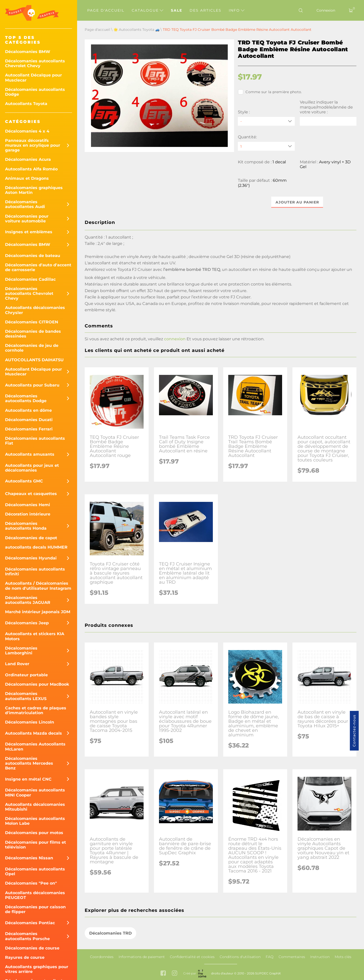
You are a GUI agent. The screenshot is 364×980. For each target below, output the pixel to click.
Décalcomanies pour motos (34, 833)
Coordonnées (102, 957)
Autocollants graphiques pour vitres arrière (37, 969)
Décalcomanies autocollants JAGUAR (28, 600)
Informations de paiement (142, 957)
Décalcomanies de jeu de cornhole (32, 348)
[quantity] (266, 146)
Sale (177, 10)
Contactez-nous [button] (354, 731)
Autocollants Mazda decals (33, 733)
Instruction (320, 957)
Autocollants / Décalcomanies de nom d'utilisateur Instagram (38, 586)
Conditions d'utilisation (240, 957)
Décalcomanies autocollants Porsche (27, 936)
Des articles (206, 10)
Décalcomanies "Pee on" (31, 883)
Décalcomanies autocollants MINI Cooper (35, 792)
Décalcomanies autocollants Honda (26, 526)
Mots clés (343, 957)
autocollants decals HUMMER (36, 547)
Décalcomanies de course (32, 948)
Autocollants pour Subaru (32, 385)
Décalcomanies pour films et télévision (36, 845)
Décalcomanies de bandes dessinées (33, 334)
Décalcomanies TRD (110, 933)
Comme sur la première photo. (270, 92)
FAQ (270, 957)
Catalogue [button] (147, 10)
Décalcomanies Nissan (29, 858)
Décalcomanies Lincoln (30, 722)
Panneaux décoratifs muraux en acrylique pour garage (33, 145)
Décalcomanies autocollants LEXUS (26, 696)
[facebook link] (163, 974)
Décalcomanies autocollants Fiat (35, 441)
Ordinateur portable (26, 675)
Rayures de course (25, 957)
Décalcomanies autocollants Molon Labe (35, 821)
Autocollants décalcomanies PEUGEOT (35, 895)
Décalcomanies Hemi (28, 505)
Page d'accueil (106, 10)
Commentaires (292, 957)
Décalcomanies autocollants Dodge (35, 92)
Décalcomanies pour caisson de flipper (35, 909)
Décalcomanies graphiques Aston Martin (34, 190)
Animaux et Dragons (27, 178)
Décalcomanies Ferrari (29, 429)
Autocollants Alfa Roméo (31, 169)
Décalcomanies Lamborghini (21, 651)
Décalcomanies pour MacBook (37, 684)
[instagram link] (175, 974)
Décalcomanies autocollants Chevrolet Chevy (35, 63)
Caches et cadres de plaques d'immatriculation (36, 710)
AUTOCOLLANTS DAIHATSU (34, 360)
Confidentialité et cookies (192, 957)
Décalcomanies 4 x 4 (27, 131)
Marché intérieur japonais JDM (38, 612)
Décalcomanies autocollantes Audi (25, 204)
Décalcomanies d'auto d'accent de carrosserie (38, 267)
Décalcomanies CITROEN (32, 322)
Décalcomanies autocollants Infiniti (35, 572)
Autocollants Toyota (26, 104)
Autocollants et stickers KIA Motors (35, 636)
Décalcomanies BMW (28, 52)
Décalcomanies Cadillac (30, 279)
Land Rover (17, 664)
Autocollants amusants (30, 454)
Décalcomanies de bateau (33, 256)
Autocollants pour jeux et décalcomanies (32, 468)
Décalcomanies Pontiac (30, 923)
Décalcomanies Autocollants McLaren (35, 746)
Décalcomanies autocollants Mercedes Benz (29, 763)
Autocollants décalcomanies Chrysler (35, 310)
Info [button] (237, 10)
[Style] (266, 121)
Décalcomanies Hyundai (31, 558)
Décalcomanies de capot (31, 538)
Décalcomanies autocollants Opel (35, 871)
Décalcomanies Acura (28, 159)
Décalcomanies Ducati (29, 420)
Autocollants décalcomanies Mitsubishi (35, 807)
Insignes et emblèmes (29, 232)
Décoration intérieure (28, 514)
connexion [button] (175, 339)
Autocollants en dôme (28, 410)
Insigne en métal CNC (28, 779)
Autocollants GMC (24, 481)
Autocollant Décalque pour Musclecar (33, 78)
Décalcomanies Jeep (27, 623)
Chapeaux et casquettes (31, 494)
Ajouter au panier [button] (297, 202)
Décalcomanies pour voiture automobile (27, 219)
